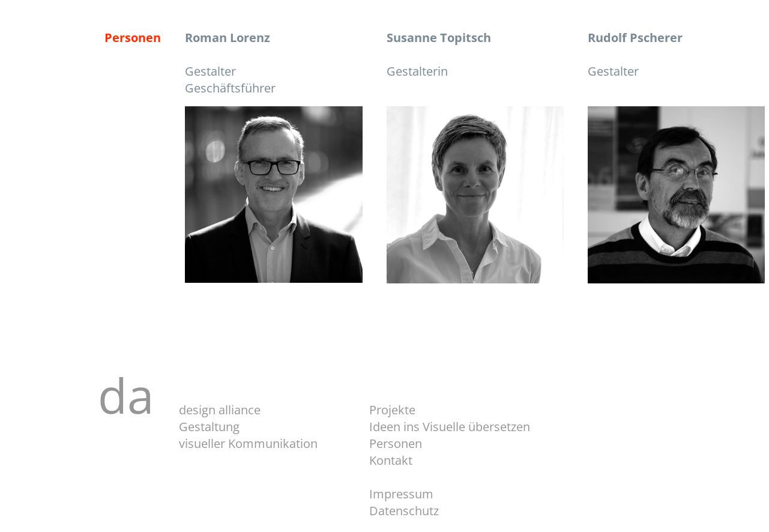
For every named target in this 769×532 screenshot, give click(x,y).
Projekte (392, 410)
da (138, 395)
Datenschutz (404, 511)
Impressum (401, 494)
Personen (396, 443)
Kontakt (391, 460)
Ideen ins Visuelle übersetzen (450, 427)
